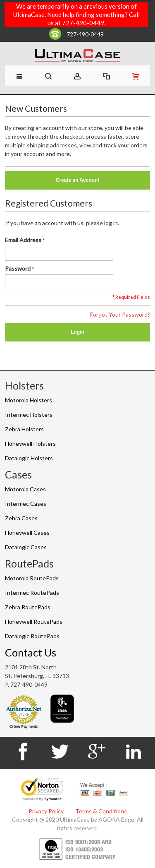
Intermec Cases (26, 504)
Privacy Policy (46, 811)
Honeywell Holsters (30, 444)
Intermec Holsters (29, 415)
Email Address (23, 240)
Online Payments (24, 726)
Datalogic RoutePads (32, 636)
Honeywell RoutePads (34, 622)
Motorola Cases (25, 489)
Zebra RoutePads (28, 607)
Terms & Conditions (101, 811)
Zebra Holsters (24, 429)
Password (18, 268)
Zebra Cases (21, 518)
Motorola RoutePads (32, 578)
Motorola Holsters (29, 400)
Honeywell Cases (27, 533)
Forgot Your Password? (120, 314)
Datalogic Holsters (29, 458)
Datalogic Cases (26, 547)
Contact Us (31, 652)
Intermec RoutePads (32, 593)
